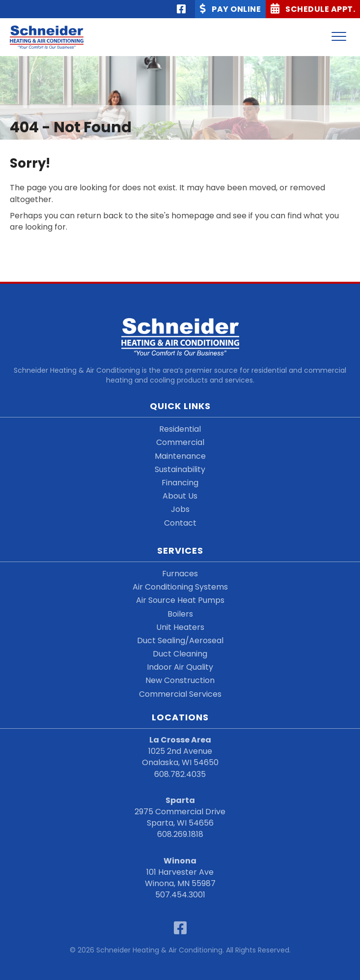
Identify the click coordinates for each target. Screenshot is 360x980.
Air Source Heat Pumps (180, 600)
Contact (180, 523)
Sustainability (180, 469)
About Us (180, 496)
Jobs (180, 509)
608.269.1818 (180, 834)
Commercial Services (180, 694)
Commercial (180, 442)
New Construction (180, 680)
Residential (180, 429)
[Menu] (339, 37)
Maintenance (180, 456)
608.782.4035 (180, 774)
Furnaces (180, 574)
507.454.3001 (180, 895)
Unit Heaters (180, 627)
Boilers (180, 614)
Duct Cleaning (180, 654)
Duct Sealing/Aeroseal (180, 640)
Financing (180, 483)
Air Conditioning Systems (180, 587)
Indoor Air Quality (180, 667)
